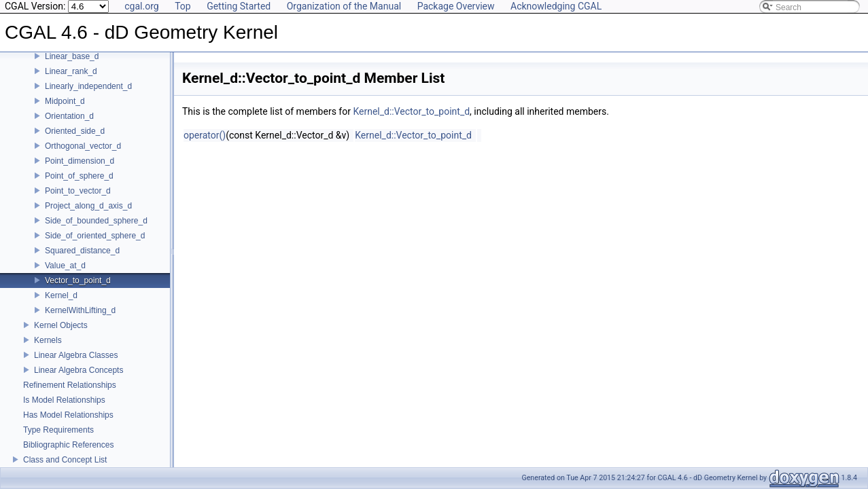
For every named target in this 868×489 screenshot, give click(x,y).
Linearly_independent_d (88, 86)
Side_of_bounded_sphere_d (96, 221)
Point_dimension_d (80, 161)
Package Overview (456, 6)
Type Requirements (58, 430)
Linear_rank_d (71, 71)
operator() (205, 135)
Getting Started (239, 6)
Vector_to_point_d (78, 280)
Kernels (48, 340)
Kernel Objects (61, 325)
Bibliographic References (68, 445)
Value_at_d (65, 266)
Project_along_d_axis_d (88, 206)
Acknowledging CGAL (556, 6)
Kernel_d (61, 295)
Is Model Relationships (64, 400)
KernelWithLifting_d (80, 310)
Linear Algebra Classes (76, 355)
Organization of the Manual (344, 6)
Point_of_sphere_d (79, 176)
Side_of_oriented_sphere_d (95, 236)
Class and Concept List (65, 460)
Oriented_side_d (75, 131)
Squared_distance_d (82, 251)
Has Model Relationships (68, 415)
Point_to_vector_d (78, 191)
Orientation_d (69, 116)
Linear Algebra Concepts (79, 370)
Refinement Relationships (70, 385)
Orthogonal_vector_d (83, 146)
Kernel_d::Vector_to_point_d (411, 111)
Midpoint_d (65, 101)
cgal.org (141, 6)
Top (183, 6)
